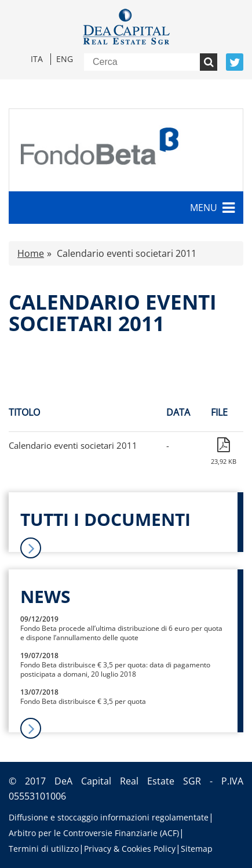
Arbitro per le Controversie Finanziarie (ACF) (94, 833)
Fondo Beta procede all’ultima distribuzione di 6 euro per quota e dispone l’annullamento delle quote (121, 633)
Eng (65, 59)
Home (31, 253)
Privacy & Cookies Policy (130, 849)
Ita (37, 59)
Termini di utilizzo (44, 849)
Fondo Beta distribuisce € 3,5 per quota (83, 701)
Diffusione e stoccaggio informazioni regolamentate (109, 817)
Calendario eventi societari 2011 (73, 445)
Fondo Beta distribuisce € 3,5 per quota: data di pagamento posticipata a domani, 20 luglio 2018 (115, 669)
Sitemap (197, 849)
